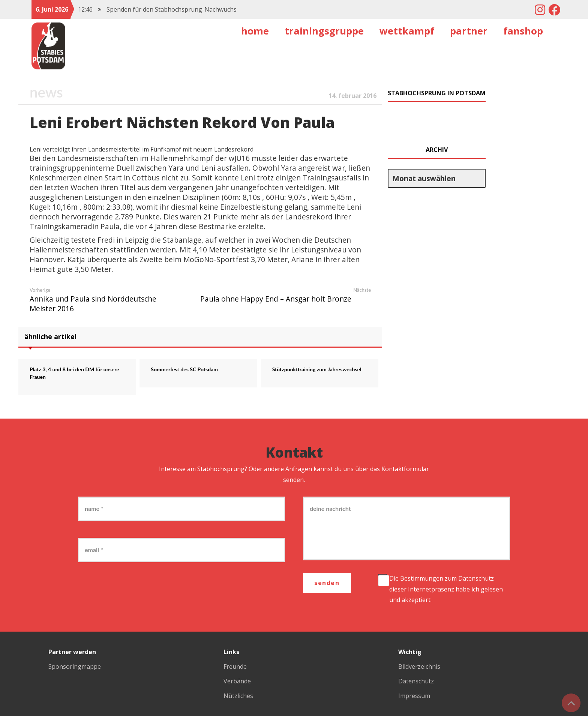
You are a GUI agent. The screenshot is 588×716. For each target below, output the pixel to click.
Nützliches (238, 696)
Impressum (414, 696)
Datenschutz (476, 578)
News (46, 92)
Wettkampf (407, 31)
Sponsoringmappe (75, 666)
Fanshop (523, 31)
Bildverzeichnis (419, 666)
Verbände (237, 681)
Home (255, 31)
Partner (469, 31)
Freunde (235, 666)
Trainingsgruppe (324, 31)
